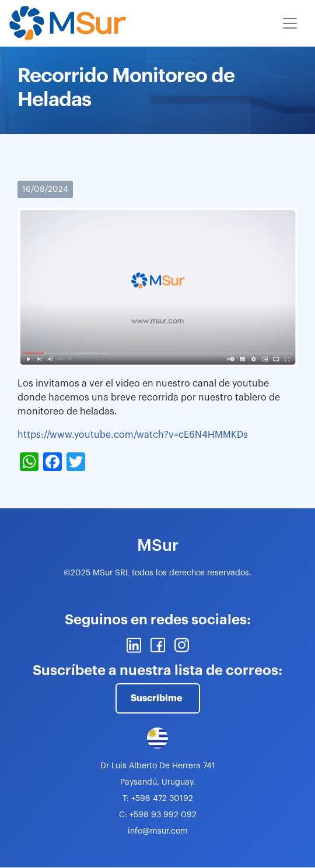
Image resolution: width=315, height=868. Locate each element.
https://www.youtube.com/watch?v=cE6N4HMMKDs (133, 435)
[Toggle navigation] (290, 23)
